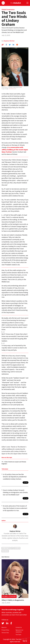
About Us (4, 627)
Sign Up (25, 641)
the (16, 3)
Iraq (12, 548)
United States (5, 551)
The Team (18, 635)
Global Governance (8, 9)
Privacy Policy (5, 630)
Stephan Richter (9, 41)
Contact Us (19, 627)
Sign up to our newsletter (19, 631)
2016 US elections (6, 548)
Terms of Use (5, 633)
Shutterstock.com (12, 89)
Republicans (17, 548)
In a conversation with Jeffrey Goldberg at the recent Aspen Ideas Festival (15, 150)
